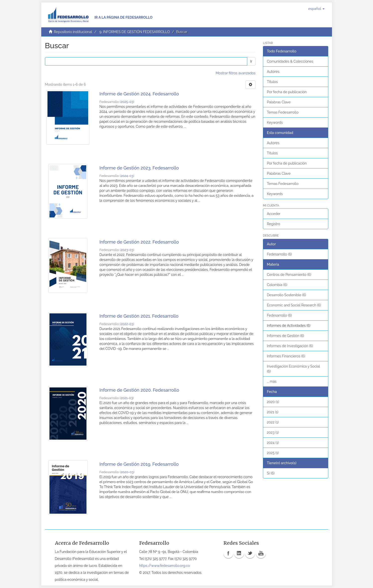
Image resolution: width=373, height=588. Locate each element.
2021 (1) (273, 412)
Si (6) (271, 473)
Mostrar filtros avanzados (236, 73)
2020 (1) (273, 402)
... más (272, 381)
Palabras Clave (279, 102)
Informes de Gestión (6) (286, 336)
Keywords (275, 123)
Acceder (274, 214)
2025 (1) (273, 453)
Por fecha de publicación (287, 92)
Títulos (272, 82)
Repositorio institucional (73, 32)
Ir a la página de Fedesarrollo (124, 17)
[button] (316, 9)
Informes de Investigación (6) (290, 346)
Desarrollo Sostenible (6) (287, 295)
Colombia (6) (277, 285)
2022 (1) (273, 422)
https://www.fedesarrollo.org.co (165, 566)
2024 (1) (273, 443)
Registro (273, 224)
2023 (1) (273, 432)
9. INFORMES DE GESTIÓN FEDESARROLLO (135, 32)
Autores (273, 72)
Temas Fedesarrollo (283, 112)
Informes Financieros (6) (286, 356)
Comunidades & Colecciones (290, 61)
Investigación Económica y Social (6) (293, 369)
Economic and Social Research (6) (294, 305)
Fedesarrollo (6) (279, 254)
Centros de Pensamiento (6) (289, 275)
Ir (251, 61)
